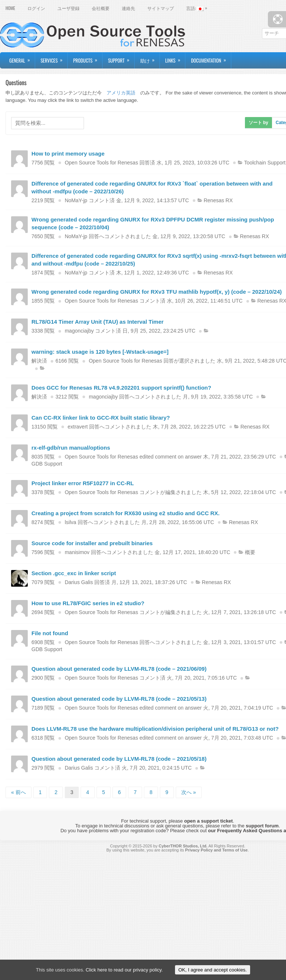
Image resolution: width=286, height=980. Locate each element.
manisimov (77, 552)
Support (121, 58)
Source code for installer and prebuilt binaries (92, 543)
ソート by (258, 123)
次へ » (189, 792)
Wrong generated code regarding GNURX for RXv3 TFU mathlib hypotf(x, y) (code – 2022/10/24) (157, 292)
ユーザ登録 (68, 8)
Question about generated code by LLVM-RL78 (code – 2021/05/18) (119, 759)
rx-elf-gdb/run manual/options (71, 448)
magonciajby (79, 331)
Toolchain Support (265, 163)
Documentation (211, 58)
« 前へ (18, 792)
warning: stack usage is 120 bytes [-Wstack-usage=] (100, 352)
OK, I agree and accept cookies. (213, 970)
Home (10, 8)
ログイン (36, 8)
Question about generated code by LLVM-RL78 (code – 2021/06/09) (119, 669)
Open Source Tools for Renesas (101, 163)
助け (150, 58)
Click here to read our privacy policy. (124, 970)
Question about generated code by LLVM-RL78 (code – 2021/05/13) (119, 699)
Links (175, 58)
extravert (78, 427)
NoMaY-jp (76, 200)
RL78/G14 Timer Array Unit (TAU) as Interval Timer (97, 322)
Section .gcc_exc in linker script (74, 573)
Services (54, 58)
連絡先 (128, 8)
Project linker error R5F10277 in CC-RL (83, 483)
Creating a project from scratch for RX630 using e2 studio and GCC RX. (125, 513)
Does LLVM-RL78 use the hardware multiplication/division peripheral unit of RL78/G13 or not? (155, 729)
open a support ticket (208, 821)
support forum (262, 826)
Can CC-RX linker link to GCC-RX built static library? (101, 418)
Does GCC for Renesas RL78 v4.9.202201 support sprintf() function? (121, 388)
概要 (250, 552)
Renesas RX (218, 200)
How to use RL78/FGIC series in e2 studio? (88, 603)
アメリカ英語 (121, 93)
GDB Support (47, 464)
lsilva (70, 522)
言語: (198, 7)
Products (88, 58)
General (22, 58)
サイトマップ (161, 8)
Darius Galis (79, 582)
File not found (50, 633)
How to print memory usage (68, 154)
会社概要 (101, 8)
